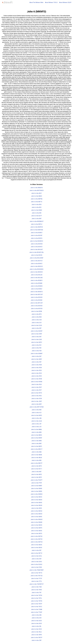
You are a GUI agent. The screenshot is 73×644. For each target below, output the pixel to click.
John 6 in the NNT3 (37, 477)
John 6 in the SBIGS (36, 503)
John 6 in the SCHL (37, 556)
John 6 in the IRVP (37, 387)
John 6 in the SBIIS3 (36, 514)
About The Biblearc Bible (36, 2)
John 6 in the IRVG (36, 370)
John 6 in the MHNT (36, 438)
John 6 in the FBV (36, 348)
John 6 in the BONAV (36, 283)
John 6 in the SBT (36, 550)
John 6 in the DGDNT (37, 331)
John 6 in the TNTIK (37, 595)
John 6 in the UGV (37, 618)
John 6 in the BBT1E (36, 202)
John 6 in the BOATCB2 (37, 230)
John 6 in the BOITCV (36, 261)
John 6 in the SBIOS (37, 525)
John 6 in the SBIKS (36, 517)
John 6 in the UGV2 (36, 621)
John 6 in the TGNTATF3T (36, 584)
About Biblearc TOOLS (51, 2)
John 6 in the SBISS (36, 531)
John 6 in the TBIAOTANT (36, 570)
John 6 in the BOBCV (36, 233)
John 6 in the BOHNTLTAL (37, 252)
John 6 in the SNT (37, 559)
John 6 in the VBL (36, 626)
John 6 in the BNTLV (37, 224)
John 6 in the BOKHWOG (36, 269)
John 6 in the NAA (36, 452)
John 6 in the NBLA (37, 458)
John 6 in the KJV (36, 413)
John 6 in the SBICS (36, 497)
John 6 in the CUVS (37, 325)
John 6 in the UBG (37, 615)
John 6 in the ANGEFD (37, 188)
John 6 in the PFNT (37, 483)
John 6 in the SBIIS (37, 508)
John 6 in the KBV (37, 410)
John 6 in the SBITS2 (36, 536)
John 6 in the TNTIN (36, 601)
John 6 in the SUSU (37, 562)
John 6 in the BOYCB (37, 309)
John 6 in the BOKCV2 (37, 266)
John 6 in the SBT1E (36, 553)
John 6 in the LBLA (37, 421)
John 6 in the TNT (36, 593)
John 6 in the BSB (37, 317)
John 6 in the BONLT (37, 289)
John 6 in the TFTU (36, 581)
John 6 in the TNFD (37, 590)
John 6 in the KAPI (37, 404)
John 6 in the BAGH (36, 196)
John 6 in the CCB (37, 320)
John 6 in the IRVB (36, 368)
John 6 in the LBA (36, 418)
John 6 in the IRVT (37, 390)
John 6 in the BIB (36, 213)
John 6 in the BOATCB (36, 227)
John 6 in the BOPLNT (36, 294)
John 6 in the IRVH (37, 373)
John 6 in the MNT (37, 444)
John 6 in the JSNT (36, 401)
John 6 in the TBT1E (37, 573)
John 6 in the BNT (37, 219)
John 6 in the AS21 (37, 193)
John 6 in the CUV (37, 323)
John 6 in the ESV (36, 345)
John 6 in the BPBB (36, 311)
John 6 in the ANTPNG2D (37, 190)
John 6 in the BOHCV (37, 247)
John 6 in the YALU (36, 632)
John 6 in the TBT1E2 (36, 576)
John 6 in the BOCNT (36, 235)
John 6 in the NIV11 (37, 469)
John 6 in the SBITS (37, 533)
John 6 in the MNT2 (36, 446)
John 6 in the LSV (36, 427)
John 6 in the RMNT (37, 486)
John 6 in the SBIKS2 (37, 519)
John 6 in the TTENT (36, 612)
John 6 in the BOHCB (37, 244)
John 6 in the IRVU (36, 396)
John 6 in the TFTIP (36, 578)
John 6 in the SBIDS (37, 500)
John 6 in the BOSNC (37, 300)
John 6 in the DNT (36, 337)
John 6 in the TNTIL (36, 598)
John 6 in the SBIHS (37, 505)
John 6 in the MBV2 (36, 435)
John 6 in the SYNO (36, 567)
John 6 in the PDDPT (36, 480)
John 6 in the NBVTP (36, 463)
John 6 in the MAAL (36, 429)
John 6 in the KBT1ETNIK (37, 407)
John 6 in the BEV (36, 207)
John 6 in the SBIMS (36, 522)
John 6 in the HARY (37, 359)
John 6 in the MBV (37, 432)
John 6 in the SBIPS (37, 528)
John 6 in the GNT (37, 356)
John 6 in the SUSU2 (36, 564)
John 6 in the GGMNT (37, 354)
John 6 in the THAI (36, 587)
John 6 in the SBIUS (36, 545)
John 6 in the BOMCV (36, 280)
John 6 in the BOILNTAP (36, 258)
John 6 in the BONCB (37, 286)
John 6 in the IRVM (36, 379)
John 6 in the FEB (37, 351)
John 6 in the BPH (37, 314)
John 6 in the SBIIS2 (36, 511)
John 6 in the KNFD (36, 415)
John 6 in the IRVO (37, 384)
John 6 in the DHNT (37, 334)
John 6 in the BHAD (37, 210)
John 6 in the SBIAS (36, 489)
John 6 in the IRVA (37, 365)
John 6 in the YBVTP (36, 638)
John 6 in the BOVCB (36, 306)
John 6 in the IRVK (36, 376)
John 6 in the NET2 (37, 466)
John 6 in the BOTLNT (36, 303)
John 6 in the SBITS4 (36, 542)
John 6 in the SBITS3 (36, 539)
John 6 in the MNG (36, 441)
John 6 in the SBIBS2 (37, 494)
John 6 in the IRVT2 (36, 393)
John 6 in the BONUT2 (37, 292)
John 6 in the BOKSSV (36, 272)
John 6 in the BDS (36, 205)
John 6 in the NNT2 (37, 474)
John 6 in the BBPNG (37, 199)
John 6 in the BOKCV (36, 264)
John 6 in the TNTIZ (37, 607)
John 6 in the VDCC (36, 629)
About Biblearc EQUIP (65, 2)
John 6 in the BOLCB (36, 275)
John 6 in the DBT (37, 328)
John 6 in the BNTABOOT (37, 221)
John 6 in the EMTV (37, 342)
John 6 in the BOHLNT (36, 249)
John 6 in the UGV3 (36, 623)
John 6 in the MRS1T (37, 449)
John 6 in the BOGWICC (37, 241)
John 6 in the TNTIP (36, 604)
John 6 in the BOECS (37, 238)
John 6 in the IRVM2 (37, 382)
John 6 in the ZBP (36, 640)
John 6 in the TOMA (37, 609)
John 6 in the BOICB (37, 255)
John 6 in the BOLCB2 (37, 278)
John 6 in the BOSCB (36, 297)
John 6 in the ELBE (36, 339)
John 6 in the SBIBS (36, 491)
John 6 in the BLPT (36, 216)
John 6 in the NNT (36, 472)
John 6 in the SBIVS (36, 548)
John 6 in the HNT (36, 362)
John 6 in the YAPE (37, 635)
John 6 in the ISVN (37, 399)
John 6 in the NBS (36, 460)
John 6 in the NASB (36, 455)
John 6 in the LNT (36, 424)
